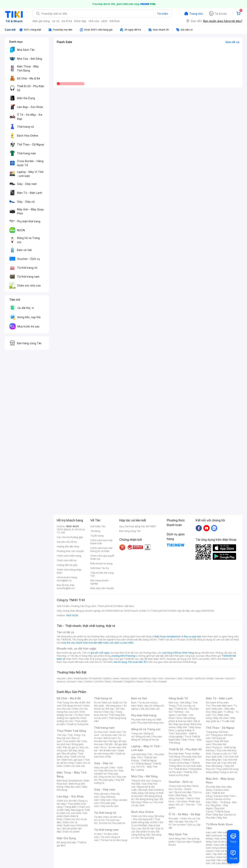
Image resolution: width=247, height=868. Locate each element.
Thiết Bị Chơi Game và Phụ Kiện (183, 774)
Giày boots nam (110, 806)
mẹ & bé (67, 21)
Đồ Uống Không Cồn (145, 833)
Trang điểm (71, 807)
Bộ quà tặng (147, 838)
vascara (61, 678)
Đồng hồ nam (143, 737)
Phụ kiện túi (119, 823)
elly (154, 678)
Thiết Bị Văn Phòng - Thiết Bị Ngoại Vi (144, 760)
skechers (170, 678)
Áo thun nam (101, 732)
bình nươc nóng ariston (222, 846)
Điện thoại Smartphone (70, 781)
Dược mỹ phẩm (71, 832)
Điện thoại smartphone (167, 636)
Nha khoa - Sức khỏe (184, 800)
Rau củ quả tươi (192, 636)
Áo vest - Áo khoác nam (110, 733)
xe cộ (56, 21)
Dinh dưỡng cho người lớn (73, 716)
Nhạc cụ (147, 802)
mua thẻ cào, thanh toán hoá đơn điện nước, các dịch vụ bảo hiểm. (98, 643)
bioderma (145, 678)
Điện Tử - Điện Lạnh (219, 698)
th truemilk (96, 678)
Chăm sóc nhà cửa (74, 766)
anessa (61, 681)
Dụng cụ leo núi (229, 772)
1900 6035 (72, 615)
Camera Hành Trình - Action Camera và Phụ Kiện (221, 799)
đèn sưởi (223, 832)
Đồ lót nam (110, 738)
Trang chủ (196, 14)
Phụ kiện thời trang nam (151, 723)
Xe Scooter (179, 825)
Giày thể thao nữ (108, 771)
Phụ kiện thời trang (144, 715)
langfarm (130, 681)
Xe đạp (179, 822)
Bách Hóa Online (143, 812)
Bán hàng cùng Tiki (130, 531)
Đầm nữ (107, 703)
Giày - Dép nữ (103, 763)
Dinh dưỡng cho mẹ (71, 720)
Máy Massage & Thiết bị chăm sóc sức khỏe (73, 811)
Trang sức (137, 733)
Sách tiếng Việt (177, 839)
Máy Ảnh (222, 818)
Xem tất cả (232, 42)
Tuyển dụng (97, 536)
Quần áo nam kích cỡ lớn (110, 755)
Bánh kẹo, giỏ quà (72, 760)
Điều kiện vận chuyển (102, 588)
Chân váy (108, 712)
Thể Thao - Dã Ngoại (220, 728)
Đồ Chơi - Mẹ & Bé (69, 698)
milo (161, 678)
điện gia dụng (41, 21)
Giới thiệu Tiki (98, 526)
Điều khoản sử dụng (101, 563)
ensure (125, 678)
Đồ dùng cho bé (72, 706)
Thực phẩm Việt (72, 741)
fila (155, 681)
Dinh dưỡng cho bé (71, 713)
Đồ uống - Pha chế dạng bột (148, 818)
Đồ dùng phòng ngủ (147, 799)
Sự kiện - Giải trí (185, 798)
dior (70, 678)
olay (80, 681)
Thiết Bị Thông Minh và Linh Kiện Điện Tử (185, 766)
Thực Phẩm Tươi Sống (71, 731)
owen (116, 678)
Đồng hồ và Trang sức (146, 729)
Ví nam (98, 834)
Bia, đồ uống (69, 754)
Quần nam (115, 732)
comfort (99, 681)
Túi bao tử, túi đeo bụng (114, 840)
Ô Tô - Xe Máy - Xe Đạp (184, 814)
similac (88, 681)
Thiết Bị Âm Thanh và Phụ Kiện (182, 761)
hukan (140, 681)
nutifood (200, 678)
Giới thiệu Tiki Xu (100, 568)
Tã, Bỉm (79, 715)
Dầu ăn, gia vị (70, 747)
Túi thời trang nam (106, 830)
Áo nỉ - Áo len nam (111, 747)
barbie (107, 678)
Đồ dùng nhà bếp (66, 842)
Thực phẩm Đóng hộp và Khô (146, 821)
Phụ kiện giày (106, 780)
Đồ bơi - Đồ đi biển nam (110, 749)
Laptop (140, 770)
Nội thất (143, 790)
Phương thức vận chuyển (70, 551)
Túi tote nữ (105, 823)
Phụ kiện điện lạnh (222, 706)
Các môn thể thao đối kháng (221, 764)
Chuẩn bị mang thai (78, 724)
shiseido (118, 681)
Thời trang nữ (103, 698)
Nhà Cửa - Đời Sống (144, 776)
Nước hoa (69, 825)
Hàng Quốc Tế (178, 698)
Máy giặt (217, 712)
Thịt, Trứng (74, 735)
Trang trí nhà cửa (140, 781)
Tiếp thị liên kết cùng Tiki (102, 574)
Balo (134, 703)
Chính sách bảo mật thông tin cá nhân (101, 550)
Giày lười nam (101, 794)
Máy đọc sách (73, 787)
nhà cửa (94, 21)
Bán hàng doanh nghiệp (99, 582)
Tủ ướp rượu (228, 721)
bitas (108, 681)
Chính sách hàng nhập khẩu (69, 571)
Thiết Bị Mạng (143, 764)
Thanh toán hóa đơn (180, 786)
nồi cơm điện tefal (222, 863)
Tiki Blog (95, 531)
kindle (210, 678)
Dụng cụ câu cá (222, 754)
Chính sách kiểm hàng (69, 556)
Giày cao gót (101, 767)
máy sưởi (211, 832)
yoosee (71, 681)
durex (134, 678)
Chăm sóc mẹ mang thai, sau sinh (72, 710)
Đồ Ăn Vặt (148, 828)
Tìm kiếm (162, 14)
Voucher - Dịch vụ (181, 782)
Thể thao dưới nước (221, 755)
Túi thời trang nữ (105, 813)
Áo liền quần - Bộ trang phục (110, 704)
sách (104, 21)
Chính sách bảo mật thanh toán (101, 542)
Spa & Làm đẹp (183, 792)
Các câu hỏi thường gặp (70, 537)
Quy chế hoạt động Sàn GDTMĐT (138, 526)
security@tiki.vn (66, 588)
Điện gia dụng (181, 724)
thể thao (115, 21)
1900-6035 (72, 526)
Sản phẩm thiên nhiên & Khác (72, 816)
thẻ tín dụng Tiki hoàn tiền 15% (131, 662)
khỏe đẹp (80, 21)
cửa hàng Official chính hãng (178, 653)
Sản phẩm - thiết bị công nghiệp (183, 735)
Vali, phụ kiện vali (150, 709)
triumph (189, 678)
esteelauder (81, 678)
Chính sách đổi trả (67, 560)
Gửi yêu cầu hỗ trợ (67, 542)
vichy (148, 681)
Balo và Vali (139, 698)
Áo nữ (97, 703)
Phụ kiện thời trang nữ (143, 720)
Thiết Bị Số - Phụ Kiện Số (185, 749)
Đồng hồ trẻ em (151, 740)
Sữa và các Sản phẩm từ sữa (147, 830)
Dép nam (106, 800)
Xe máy (189, 822)
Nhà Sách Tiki (178, 834)
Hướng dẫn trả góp (67, 565)
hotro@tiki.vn (64, 580)
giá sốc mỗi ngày (100, 653)
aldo (180, 678)
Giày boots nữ (107, 777)
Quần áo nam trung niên (109, 752)
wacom (230, 678)
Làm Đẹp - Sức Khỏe (70, 796)
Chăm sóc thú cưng (142, 816)
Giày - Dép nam (104, 789)
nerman (220, 678)
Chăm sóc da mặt (67, 801)
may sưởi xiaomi (223, 845)
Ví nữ (101, 820)
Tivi (214, 715)
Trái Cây (61, 735)
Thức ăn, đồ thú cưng (73, 761)
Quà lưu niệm (184, 842)
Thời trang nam (104, 728)
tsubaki (163, 681)
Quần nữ (117, 703)
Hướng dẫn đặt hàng (68, 546)
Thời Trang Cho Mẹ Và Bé (71, 703)
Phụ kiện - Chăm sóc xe (182, 818)
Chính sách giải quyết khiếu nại (102, 557)
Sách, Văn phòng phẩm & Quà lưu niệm (182, 720)
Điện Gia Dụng (66, 838)
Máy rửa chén (221, 718)
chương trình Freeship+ (124, 656)
